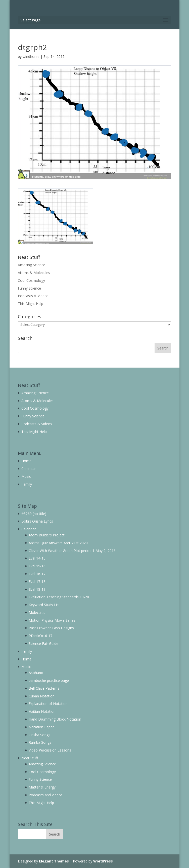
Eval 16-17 (37, 574)
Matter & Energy (42, 787)
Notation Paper (41, 727)
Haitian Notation (42, 711)
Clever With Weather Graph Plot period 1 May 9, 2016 (72, 551)
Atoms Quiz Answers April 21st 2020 (58, 543)
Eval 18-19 (37, 589)
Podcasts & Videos (33, 296)
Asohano (36, 673)
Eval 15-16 (37, 566)
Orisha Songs (39, 735)
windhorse (31, 56)
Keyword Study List (44, 605)
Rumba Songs (40, 742)
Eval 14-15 (37, 558)
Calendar (29, 469)
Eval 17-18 (37, 582)
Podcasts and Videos (46, 795)
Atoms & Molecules (34, 273)
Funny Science (29, 288)
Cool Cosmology (31, 280)
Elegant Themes (54, 861)
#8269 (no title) (34, 514)
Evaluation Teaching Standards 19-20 (59, 597)
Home (26, 461)
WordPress (103, 861)
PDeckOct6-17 (40, 636)
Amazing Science (32, 265)
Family (27, 484)
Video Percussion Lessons (50, 750)
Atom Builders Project (47, 535)
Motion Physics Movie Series (52, 620)
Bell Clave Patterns (44, 688)
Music (26, 476)
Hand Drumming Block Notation (55, 719)
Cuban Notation (42, 696)
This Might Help (31, 304)
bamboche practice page (49, 680)
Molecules (37, 613)
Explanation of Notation (48, 704)
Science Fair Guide (43, 643)
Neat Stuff (30, 758)
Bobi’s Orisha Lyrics (37, 521)
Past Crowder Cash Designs (51, 628)
